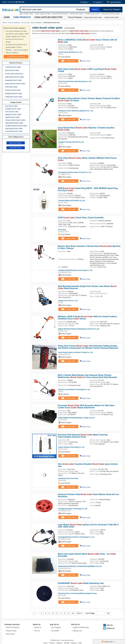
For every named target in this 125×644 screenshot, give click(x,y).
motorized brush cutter (14, 131)
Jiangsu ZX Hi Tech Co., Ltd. (68, 301)
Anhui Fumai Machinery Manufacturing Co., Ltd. (75, 81)
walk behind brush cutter (15, 77)
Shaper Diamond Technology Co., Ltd (71, 447)
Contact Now (68, 61)
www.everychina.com (67, 640)
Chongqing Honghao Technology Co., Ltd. (73, 509)
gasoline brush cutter (13, 114)
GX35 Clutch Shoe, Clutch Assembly (81, 218)
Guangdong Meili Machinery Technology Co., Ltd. (75, 270)
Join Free (11, 2)
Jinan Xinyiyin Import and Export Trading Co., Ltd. (76, 352)
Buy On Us (54, 624)
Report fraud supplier (16, 143)
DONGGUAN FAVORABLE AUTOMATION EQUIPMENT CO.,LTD (80, 566)
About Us (37, 624)
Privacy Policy (11, 631)
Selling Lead (77, 631)
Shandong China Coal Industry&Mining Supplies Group (77, 593)
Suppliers (59, 643)
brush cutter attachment (14, 74)
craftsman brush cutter (14, 97)
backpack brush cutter (14, 93)
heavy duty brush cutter (93, 17)
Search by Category (112, 9)
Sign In (5, 2)
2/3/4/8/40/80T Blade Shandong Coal (81, 583)
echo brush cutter (12, 112)
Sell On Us (75, 624)
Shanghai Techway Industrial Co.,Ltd (71, 142)
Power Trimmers (37, 23)
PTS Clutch (62, 230)
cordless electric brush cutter (16, 126)
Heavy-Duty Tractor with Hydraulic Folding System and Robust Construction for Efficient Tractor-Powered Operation (88, 347)
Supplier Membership (81, 627)
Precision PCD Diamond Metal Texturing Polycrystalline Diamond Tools (83, 436)
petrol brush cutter (12, 70)
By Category (56, 627)
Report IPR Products (16, 148)
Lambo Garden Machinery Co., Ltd (70, 52)
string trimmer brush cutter (15, 120)
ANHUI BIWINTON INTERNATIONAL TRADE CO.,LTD (76, 418)
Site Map (67, 643)
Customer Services (12, 624)
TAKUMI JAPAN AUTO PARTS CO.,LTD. (72, 201)
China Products (22, 17)
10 (73, 613)
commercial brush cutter (113, 14)
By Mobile (55, 631)
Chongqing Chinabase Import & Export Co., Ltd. (75, 172)
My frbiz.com (20, 2)
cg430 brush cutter (12, 117)
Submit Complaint (13, 627)
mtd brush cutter (11, 87)
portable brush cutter (13, 109)
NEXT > (80, 613)
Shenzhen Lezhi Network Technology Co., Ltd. (74, 389)
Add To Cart (86, 61)
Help (80, 643)
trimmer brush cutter (13, 90)
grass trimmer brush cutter (15, 84)
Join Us (37, 631)
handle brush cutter (94, 14)
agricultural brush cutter (14, 123)
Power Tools (26, 23)
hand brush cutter (79, 14)
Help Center (10, 634)
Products (52, 643)
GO (108, 613)
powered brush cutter (62, 14)
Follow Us (110, 628)
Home (7, 17)
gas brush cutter (11, 106)
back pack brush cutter (14, 128)
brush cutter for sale (45, 14)
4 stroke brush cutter (13, 67)
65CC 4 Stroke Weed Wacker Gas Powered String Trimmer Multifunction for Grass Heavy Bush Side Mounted (87, 376)
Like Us (109, 625)
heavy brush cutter (112, 17)
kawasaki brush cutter (13, 80)
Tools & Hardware (14, 23)
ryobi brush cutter (29, 14)
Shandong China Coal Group (68, 478)
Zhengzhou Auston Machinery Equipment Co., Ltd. (76, 111)
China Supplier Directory (48, 17)
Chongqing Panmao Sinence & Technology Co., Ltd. (76, 537)
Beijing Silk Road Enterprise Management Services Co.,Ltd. (79, 329)
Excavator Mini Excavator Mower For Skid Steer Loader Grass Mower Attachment (86, 407)
